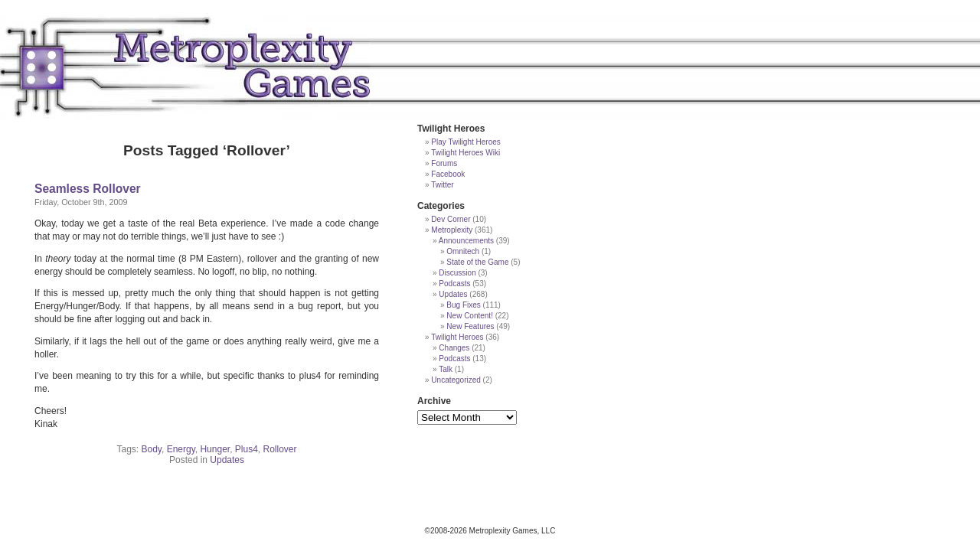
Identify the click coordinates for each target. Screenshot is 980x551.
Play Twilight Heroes (465, 142)
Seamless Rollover (88, 189)
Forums (444, 163)
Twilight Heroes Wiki (465, 153)
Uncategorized (456, 380)
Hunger (215, 449)
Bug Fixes (463, 305)
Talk (446, 369)
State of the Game (477, 262)
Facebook (448, 174)
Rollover (280, 449)
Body (151, 449)
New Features (470, 326)
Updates (227, 460)
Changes (454, 348)
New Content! (470, 316)
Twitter (442, 185)
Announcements (466, 241)
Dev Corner (451, 219)
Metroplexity (452, 230)
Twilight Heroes (457, 337)
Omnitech (463, 251)
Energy (181, 449)
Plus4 (247, 449)
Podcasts (454, 284)
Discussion (457, 273)
